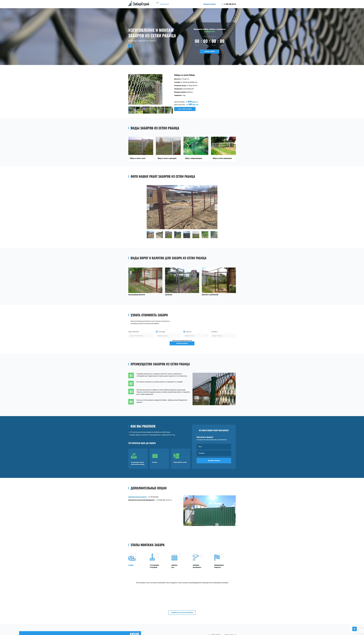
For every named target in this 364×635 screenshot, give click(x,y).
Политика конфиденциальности (182, 342)
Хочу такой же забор (183, 110)
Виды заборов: (134, 332)
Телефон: (215, 332)
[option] (177, 94)
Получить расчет (182, 347)
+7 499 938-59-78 (229, 4)
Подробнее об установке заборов (182, 583)
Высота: (189, 332)
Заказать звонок (214, 463)
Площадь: (162, 332)
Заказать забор (210, 52)
